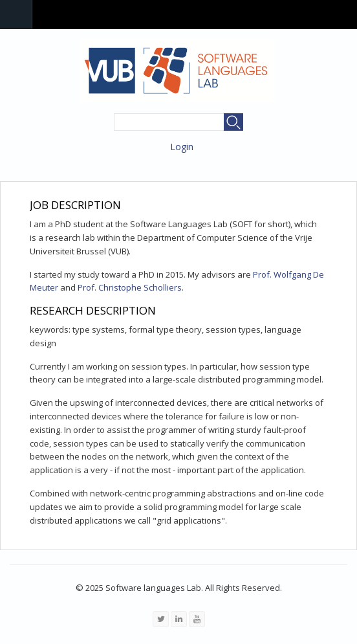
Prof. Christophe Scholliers (130, 287)
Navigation (16, 15)
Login (182, 147)
